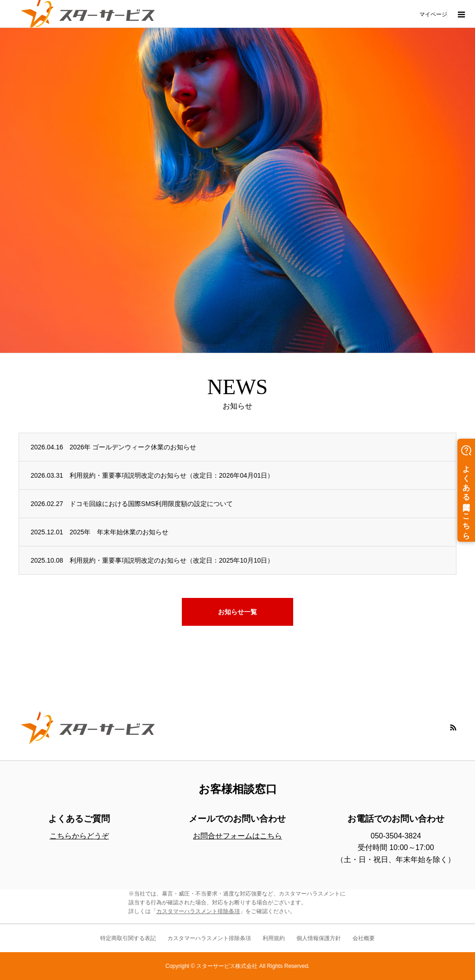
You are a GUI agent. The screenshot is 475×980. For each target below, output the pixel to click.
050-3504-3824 (396, 836)
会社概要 (364, 938)
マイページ (433, 14)
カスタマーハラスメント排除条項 (198, 911)
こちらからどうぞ (79, 836)
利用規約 (274, 938)
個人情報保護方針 (319, 938)
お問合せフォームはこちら (237, 836)
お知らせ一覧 (237, 612)
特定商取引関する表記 (128, 938)
